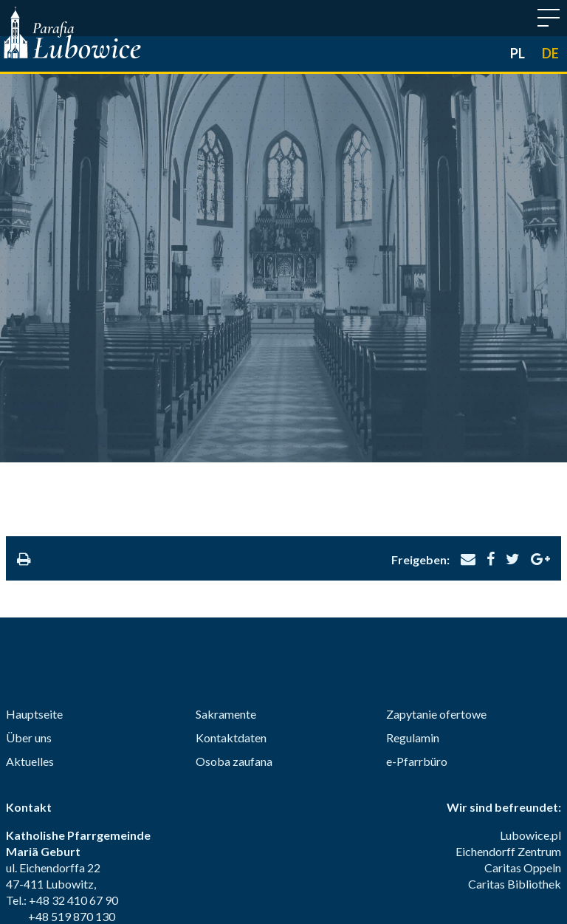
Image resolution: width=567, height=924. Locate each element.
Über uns (29, 557)
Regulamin (413, 557)
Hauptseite (34, 534)
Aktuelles (30, 581)
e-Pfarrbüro (417, 581)
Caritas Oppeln (523, 687)
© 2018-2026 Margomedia (283, 894)
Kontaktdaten (231, 557)
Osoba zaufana (234, 581)
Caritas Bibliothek (515, 704)
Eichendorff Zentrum (508, 671)
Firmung (178, 854)
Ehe (449, 854)
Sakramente (226, 534)
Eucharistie (245, 854)
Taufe (124, 854)
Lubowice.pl (530, 655)
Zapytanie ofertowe (436, 534)
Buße (305, 854)
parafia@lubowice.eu (97, 752)
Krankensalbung (379, 854)
